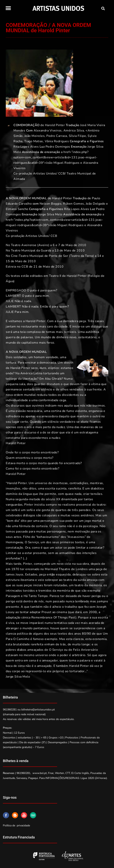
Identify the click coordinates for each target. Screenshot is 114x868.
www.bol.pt (40, 773)
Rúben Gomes (74, 204)
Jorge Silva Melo (50, 214)
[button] (8, 8)
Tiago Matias (34, 141)
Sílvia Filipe (77, 136)
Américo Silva (74, 131)
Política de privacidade (16, 825)
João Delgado (96, 204)
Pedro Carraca (57, 136)
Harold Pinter (55, 125)
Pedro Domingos (58, 147)
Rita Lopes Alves (26, 147)
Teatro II (55, 276)
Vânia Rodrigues (57, 141)
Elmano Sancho (17, 209)
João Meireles (35, 136)
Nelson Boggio (51, 204)
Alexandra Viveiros (48, 131)
